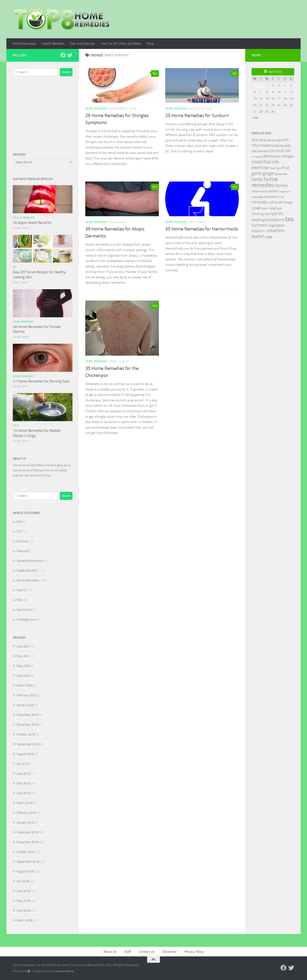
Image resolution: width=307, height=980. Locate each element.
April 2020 (23, 676)
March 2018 (25, 920)
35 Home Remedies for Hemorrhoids (202, 229)
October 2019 (26, 734)
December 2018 (27, 832)
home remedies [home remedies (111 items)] (265, 182)
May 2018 (23, 901)
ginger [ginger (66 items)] (269, 173)
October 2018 (26, 852)
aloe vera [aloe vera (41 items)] (258, 140)
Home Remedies (24, 44)
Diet (19, 522)
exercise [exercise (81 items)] (260, 167)
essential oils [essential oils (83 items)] (265, 162)
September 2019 (28, 744)
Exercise (22, 541)
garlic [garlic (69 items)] (257, 173)
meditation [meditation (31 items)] (271, 197)
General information (30, 561)
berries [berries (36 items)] (263, 151)
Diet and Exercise (83, 44)
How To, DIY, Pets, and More (121, 44)
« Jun (255, 118)
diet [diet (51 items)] (266, 156)
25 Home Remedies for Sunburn (197, 116)
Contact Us (147, 952)
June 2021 (23, 646)
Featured (23, 551)
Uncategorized (26, 619)
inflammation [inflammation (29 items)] (260, 191)
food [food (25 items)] (279, 168)
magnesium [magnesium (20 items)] (285, 192)
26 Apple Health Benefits (32, 223)
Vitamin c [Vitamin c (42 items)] (259, 231)
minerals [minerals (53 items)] (259, 202)
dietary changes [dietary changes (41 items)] (282, 156)
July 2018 (23, 881)
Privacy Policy (194, 952)
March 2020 (25, 685)
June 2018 (23, 891)
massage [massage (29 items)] (257, 197)
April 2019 (23, 793)
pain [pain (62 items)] (258, 208)
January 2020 (25, 705)
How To (22, 590)
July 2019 (23, 764)
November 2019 (28, 725)
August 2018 (25, 871)
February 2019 (26, 813)
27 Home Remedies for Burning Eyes (41, 381)
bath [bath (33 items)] (255, 151)
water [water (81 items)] (258, 236)
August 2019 (25, 754)
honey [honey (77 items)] (281, 185)
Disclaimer (169, 952)
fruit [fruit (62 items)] (286, 168)
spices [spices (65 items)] (277, 213)
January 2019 (25, 823)
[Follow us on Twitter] (70, 55)
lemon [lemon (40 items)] (274, 191)
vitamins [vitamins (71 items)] (276, 231)
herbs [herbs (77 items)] (257, 179)
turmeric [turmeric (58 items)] (259, 225)
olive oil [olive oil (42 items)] (276, 202)
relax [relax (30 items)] (267, 214)
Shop (150, 44)
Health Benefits (53, 44)
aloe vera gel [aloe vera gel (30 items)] (274, 140)
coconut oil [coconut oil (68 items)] (279, 151)
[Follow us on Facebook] (63, 55)
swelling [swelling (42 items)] (258, 220)
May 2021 (23, 656)
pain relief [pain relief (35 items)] (269, 208)
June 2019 (23, 774)
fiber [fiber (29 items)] (272, 168)
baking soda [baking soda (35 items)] (282, 145)
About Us (110, 952)
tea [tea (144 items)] (289, 219)
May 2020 (23, 666)
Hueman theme (64, 971)
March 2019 (25, 803)
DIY (15, 267)
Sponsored (24, 610)
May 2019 (23, 783)
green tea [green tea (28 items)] (281, 174)
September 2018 (28, 862)
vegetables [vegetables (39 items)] (276, 225)
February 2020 (26, 695)
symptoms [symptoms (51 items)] (275, 220)
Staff (128, 952)
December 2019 (27, 715)
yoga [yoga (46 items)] (268, 237)
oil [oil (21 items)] (269, 203)
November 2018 (28, 842)
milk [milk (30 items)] (282, 197)
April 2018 (23, 911)
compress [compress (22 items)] (257, 157)
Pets (16, 426)
